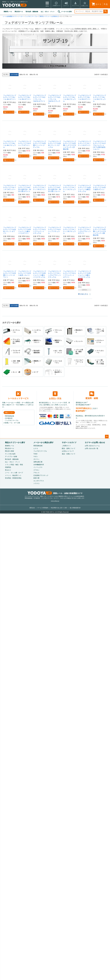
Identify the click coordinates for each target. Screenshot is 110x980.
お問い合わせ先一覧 (91, 448)
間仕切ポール (19, 12)
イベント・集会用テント (13, 475)
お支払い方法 (55, 395)
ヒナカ (36, 448)
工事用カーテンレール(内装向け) (49, 16)
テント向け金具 (10, 454)
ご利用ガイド (66, 446)
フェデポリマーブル (31, 16)
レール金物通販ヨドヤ (10, 16)
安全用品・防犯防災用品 (13, 478)
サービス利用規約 (43, 508)
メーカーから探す (65, 12)
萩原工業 (36, 478)
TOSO (35, 454)
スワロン (36, 470)
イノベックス (38, 467)
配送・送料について (69, 448)
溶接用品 (8, 467)
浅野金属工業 (38, 462)
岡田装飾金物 (38, 446)
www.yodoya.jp (55, 501)
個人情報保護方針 (75, 508)
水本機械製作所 (39, 465)
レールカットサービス (18, 395)
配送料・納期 (92, 395)
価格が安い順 (24, 75)
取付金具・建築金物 (32, 12)
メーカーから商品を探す (44, 442)
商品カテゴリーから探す (15, 442)
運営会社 (32, 508)
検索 (106, 12)
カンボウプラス (39, 481)
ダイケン (36, 459)
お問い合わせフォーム (92, 446)
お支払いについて (68, 451)
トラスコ (36, 483)
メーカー (21, 16)
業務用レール (8, 12)
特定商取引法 (59, 508)
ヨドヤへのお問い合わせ (95, 442)
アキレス (36, 473)
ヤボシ (36, 456)
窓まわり (8, 470)
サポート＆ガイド (69, 442)
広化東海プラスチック (41, 475)
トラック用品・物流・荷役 (14, 465)
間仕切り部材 (10, 451)
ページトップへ (107, 437)
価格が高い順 (34, 75)
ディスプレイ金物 (11, 456)
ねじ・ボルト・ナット (48, 12)
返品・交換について (69, 454)
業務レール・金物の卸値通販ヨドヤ (55, 493)
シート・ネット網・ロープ (14, 473)
